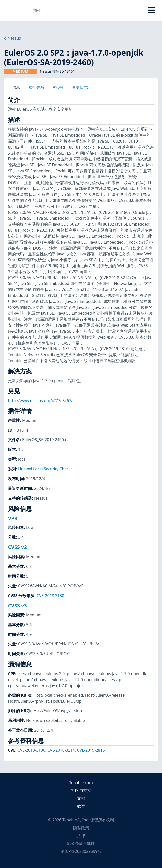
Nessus (12, 38)
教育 (81, 806)
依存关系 (36, 87)
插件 (37, 10)
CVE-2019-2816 (91, 750)
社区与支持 (81, 790)
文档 (81, 798)
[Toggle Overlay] (151, 11)
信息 (16, 87)
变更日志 (80, 87)
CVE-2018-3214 (61, 750)
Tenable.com (81, 783)
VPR (13, 518)
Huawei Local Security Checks (45, 469)
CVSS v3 (17, 605)
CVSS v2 (17, 547)
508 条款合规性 (81, 843)
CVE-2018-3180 (50, 596)
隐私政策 (81, 828)
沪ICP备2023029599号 (81, 851)
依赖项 (58, 87)
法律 (81, 836)
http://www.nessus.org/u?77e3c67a (41, 401)
